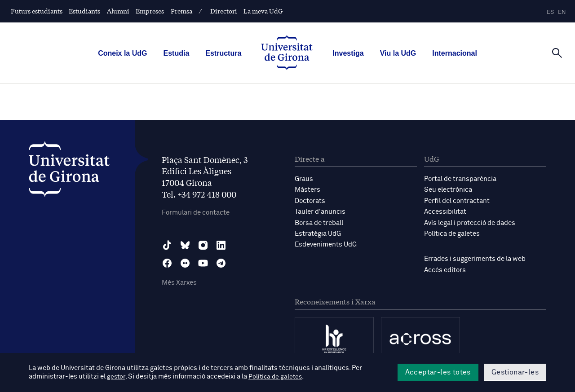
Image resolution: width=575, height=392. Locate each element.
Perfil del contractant (457, 200)
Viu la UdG (398, 53)
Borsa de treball (319, 222)
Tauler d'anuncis (320, 211)
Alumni (118, 11)
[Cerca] (557, 53)
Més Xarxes (179, 283)
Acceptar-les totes (438, 372)
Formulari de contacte (196, 213)
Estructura (223, 53)
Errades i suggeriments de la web (475, 258)
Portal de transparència (460, 179)
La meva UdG (263, 11)
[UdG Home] (287, 53)
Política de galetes (452, 233)
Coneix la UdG (122, 53)
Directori (224, 11)
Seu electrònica (448, 190)
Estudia (176, 53)
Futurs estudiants (37, 11)
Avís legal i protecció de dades (470, 222)
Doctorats (310, 200)
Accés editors (445, 269)
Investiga (348, 53)
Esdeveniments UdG (326, 244)
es (550, 12)
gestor (117, 377)
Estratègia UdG (318, 233)
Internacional (455, 53)
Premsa (181, 11)
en (562, 12)
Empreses (150, 11)
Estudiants (84, 11)
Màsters (307, 190)
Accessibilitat (445, 211)
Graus (304, 179)
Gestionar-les (515, 372)
